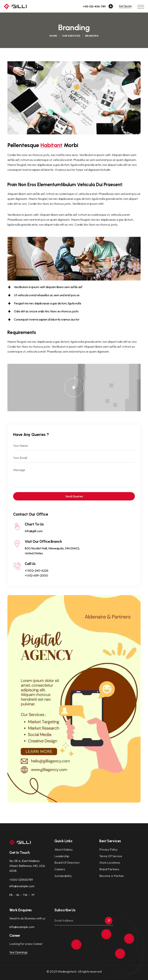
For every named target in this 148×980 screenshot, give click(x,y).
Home (53, 36)
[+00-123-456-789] (111, 6)
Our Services (71, 36)
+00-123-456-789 (94, 7)
